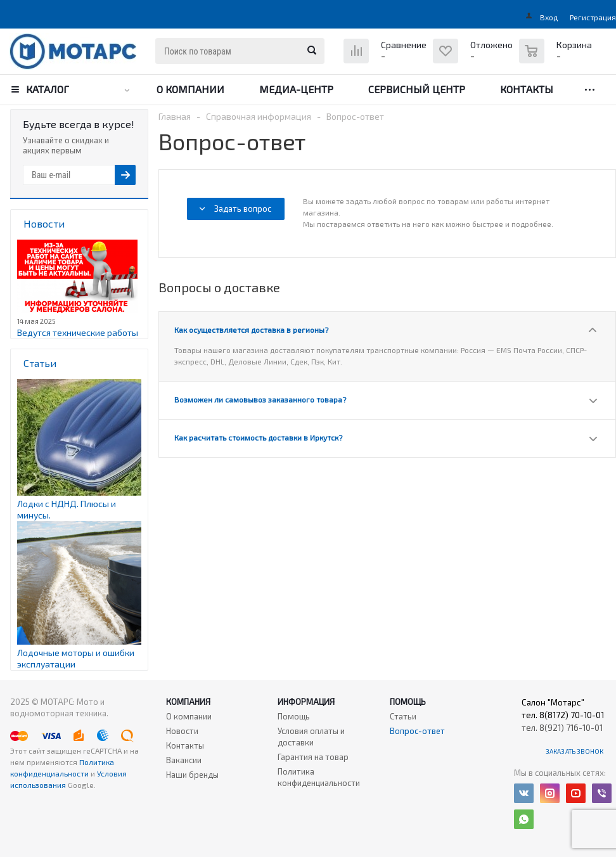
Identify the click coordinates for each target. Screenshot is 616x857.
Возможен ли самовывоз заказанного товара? (260, 399)
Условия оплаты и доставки (311, 737)
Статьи (403, 716)
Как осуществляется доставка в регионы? (251, 330)
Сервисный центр (417, 89)
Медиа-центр (296, 89)
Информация (306, 702)
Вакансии (184, 760)
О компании (190, 89)
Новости (182, 731)
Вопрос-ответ (417, 731)
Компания (188, 702)
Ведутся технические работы (78, 332)
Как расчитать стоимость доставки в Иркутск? (258, 437)
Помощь (408, 702)
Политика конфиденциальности (319, 777)
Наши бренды (192, 775)
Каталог (48, 89)
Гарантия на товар (313, 757)
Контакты (527, 89)
